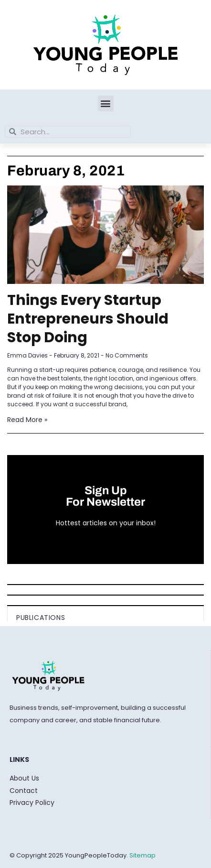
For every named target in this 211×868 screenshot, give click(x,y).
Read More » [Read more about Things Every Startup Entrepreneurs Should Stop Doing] (27, 420)
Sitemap (142, 855)
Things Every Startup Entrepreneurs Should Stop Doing (88, 319)
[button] (106, 103)
